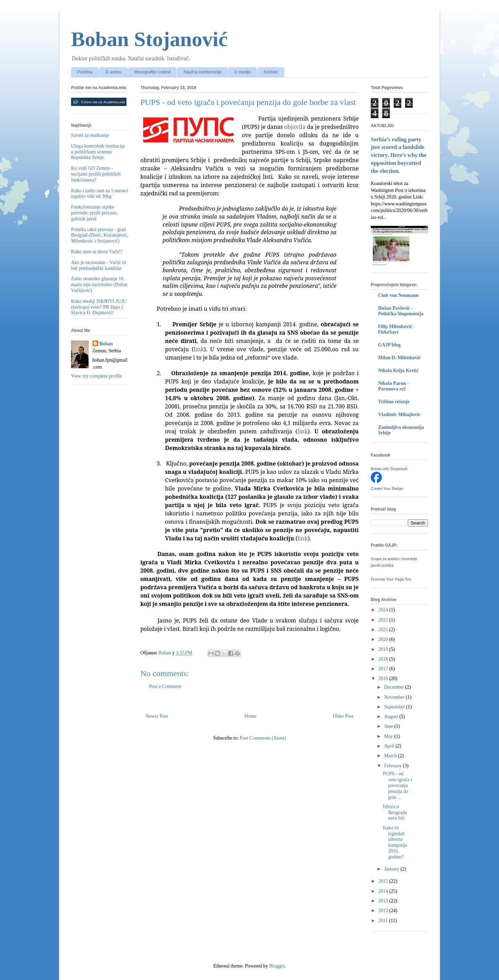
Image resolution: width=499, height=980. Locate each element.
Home (251, 716)
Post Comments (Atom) (263, 738)
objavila (295, 127)
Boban (106, 344)
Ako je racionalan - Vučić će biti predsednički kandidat (99, 265)
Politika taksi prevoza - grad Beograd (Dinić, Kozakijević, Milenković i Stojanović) (100, 235)
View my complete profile (97, 376)
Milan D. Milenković (399, 358)
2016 (384, 678)
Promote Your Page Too (391, 579)
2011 (384, 921)
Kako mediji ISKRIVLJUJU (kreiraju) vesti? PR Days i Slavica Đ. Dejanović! (99, 307)
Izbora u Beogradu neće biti (395, 813)
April (390, 746)
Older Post (343, 716)
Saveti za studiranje (90, 135)
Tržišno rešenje (394, 402)
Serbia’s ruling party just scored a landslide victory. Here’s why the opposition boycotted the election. (399, 155)
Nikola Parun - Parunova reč (393, 386)
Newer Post (157, 716)
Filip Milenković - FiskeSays (397, 329)
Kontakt (271, 72)
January (392, 869)
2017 (384, 669)
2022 (384, 620)
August (392, 717)
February (393, 766)
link (199, 349)
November (395, 697)
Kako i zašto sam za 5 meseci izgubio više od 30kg (100, 194)
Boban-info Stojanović (389, 469)
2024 (384, 610)
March (391, 756)
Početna (85, 72)
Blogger (277, 966)
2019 (384, 649)
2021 (384, 630)
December (395, 687)
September (395, 707)
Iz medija (243, 72)
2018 (384, 659)
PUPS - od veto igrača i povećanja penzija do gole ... (397, 785)
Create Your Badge (387, 488)
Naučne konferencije (202, 72)
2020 (384, 639)
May (389, 736)
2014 (384, 891)
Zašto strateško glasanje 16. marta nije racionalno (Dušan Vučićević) (99, 285)
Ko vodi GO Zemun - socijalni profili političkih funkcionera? (96, 174)
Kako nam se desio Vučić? (97, 252)
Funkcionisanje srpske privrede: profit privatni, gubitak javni (95, 213)
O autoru (113, 72)
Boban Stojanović (149, 39)
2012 (384, 911)
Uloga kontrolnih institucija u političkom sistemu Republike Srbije (98, 152)
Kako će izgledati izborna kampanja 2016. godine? (395, 842)
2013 (384, 901)
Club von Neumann (398, 295)
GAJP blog (389, 345)
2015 (384, 881)
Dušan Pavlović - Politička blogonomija (401, 311)
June (389, 726)
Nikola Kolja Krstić (398, 370)
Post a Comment (165, 686)
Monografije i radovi (153, 72)
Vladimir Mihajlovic (399, 414)
